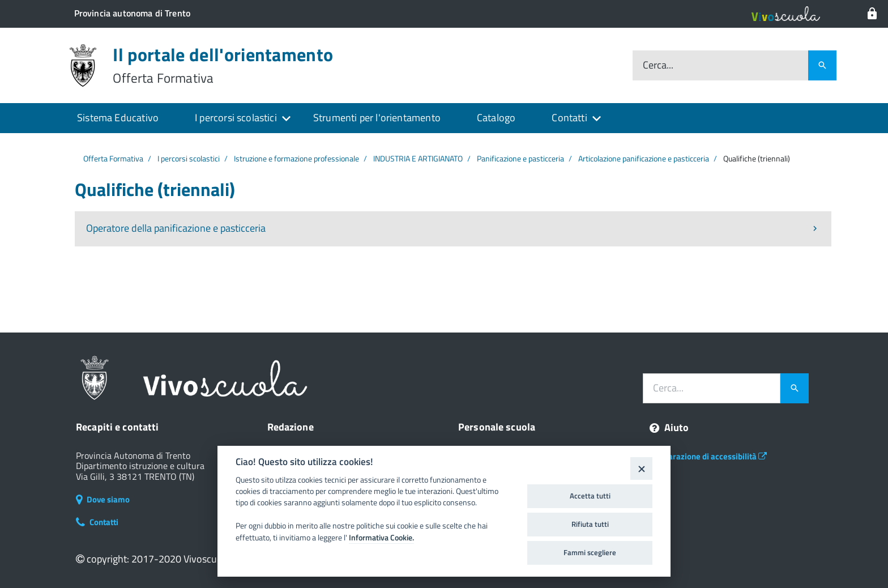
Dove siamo (103, 499)
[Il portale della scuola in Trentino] (132, 13)
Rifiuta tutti (590, 524)
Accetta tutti (590, 496)
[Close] (641, 468)
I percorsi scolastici (236, 118)
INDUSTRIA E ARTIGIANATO (418, 158)
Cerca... (658, 65)
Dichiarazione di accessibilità (708, 456)
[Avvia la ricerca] (795, 389)
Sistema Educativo (118, 118)
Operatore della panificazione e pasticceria (176, 228)
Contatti (569, 118)
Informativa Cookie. (381, 538)
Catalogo (496, 118)
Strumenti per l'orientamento (377, 118)
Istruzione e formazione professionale (296, 158)
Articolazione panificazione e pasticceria (644, 158)
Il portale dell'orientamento (223, 65)
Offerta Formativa (113, 158)
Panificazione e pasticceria (520, 158)
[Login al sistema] (872, 14)
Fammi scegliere (590, 552)
